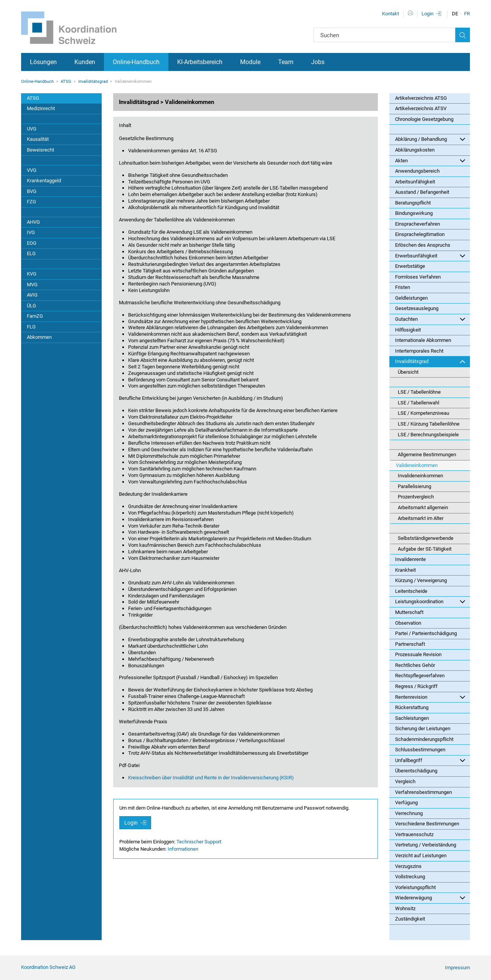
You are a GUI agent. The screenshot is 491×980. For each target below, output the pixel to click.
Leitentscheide (411, 591)
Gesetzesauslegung (417, 308)
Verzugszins (408, 866)
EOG (32, 243)
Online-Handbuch (136, 62)
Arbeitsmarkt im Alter (421, 518)
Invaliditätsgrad (93, 82)
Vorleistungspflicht (415, 887)
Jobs (318, 62)
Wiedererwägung (430, 898)
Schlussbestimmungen (420, 750)
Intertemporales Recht (419, 351)
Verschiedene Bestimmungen (427, 824)
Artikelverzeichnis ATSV (421, 108)
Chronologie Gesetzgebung (424, 119)
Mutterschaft (409, 612)
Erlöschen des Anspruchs (423, 245)
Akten (430, 160)
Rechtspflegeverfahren (420, 676)
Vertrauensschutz (414, 834)
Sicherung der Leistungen (423, 728)
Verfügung (406, 803)
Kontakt (390, 14)
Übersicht (408, 372)
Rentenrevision (430, 697)
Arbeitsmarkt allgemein (423, 507)
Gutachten (430, 319)
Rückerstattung (412, 707)
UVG (32, 129)
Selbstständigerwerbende (426, 538)
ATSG (66, 82)
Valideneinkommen (417, 465)
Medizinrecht (41, 108)
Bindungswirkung (414, 213)
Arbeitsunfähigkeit (415, 182)
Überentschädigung (416, 771)
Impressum (457, 968)
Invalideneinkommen (420, 476)
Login (428, 14)
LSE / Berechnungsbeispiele (428, 435)
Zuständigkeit (410, 919)
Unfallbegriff (430, 760)
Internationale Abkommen (423, 340)
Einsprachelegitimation (420, 234)
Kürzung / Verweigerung (421, 580)
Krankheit (405, 570)
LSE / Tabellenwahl (419, 403)
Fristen (403, 287)
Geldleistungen (411, 298)
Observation (408, 623)
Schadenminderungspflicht (424, 739)
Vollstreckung (410, 877)
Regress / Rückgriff (416, 686)
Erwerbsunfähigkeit (430, 256)
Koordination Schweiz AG (48, 967)
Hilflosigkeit (408, 330)
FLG (31, 327)
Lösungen (43, 62)
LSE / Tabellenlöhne (419, 392)
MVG (32, 285)
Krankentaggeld (44, 181)
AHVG (33, 222)
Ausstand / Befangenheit (422, 192)
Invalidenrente (410, 559)
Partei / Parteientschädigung (426, 633)
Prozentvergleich (416, 497)
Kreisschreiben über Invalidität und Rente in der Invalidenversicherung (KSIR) (211, 778)
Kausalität (38, 139)
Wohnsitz (405, 908)
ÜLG (31, 306)
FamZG (35, 316)
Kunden (85, 62)
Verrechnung (409, 813)
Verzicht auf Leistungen (421, 855)
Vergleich (405, 781)
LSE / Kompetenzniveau (423, 413)
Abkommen (39, 337)
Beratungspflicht (413, 203)
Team (286, 62)
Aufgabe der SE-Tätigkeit (425, 549)
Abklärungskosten (415, 150)
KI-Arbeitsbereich (200, 62)
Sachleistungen (412, 718)
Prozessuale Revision (418, 654)
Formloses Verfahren (418, 277)
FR (467, 14)
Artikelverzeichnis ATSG (421, 98)
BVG (32, 191)
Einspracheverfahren (418, 224)
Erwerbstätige (410, 266)
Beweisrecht (40, 150)
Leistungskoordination (430, 601)
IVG (31, 232)
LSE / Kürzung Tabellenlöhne (429, 424)
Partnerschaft (410, 644)
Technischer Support (199, 842)
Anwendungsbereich (417, 171)
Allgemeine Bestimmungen (427, 455)
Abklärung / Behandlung (430, 139)
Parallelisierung (414, 486)
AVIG (32, 295)
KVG (32, 274)
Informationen (183, 849)
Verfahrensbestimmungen (423, 792)
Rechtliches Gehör (415, 665)
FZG (31, 202)
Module (250, 62)
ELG (31, 253)
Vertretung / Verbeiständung (426, 845)
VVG (32, 170)
